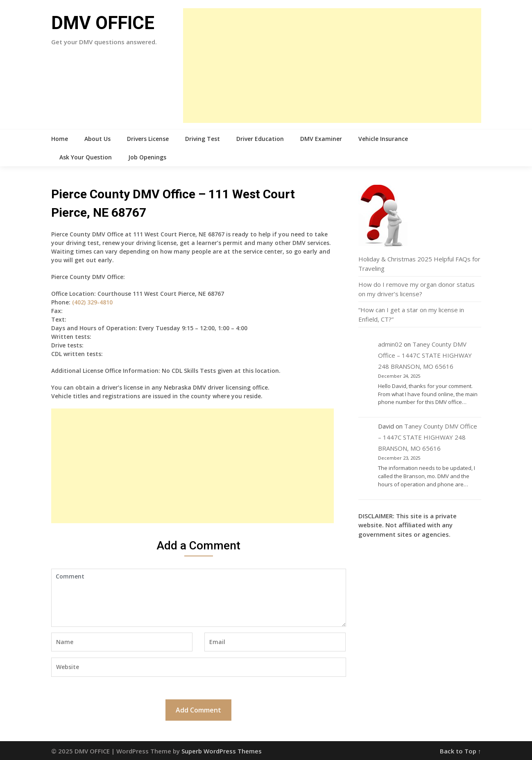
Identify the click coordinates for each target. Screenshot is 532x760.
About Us (97, 139)
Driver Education (260, 139)
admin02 (390, 344)
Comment (199, 598)
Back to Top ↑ (461, 751)
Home (60, 139)
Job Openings (147, 157)
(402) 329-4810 (92, 302)
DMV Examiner (321, 139)
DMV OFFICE (103, 23)
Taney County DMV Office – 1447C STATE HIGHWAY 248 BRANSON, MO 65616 (425, 355)
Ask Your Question (86, 157)
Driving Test (203, 139)
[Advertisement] (332, 66)
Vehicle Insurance (383, 139)
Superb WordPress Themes (222, 751)
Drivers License (148, 139)
